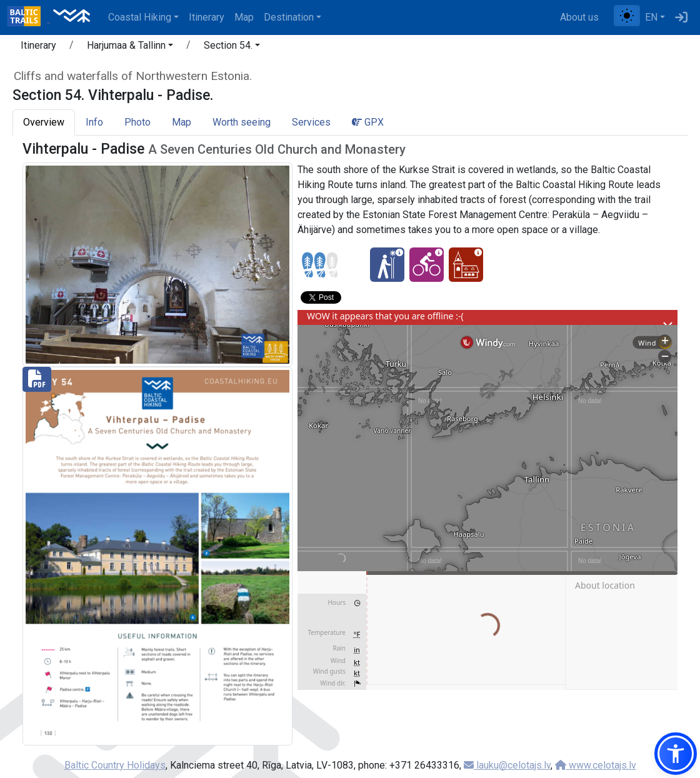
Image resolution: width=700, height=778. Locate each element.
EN (651, 17)
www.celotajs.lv (596, 765)
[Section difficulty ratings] (320, 265)
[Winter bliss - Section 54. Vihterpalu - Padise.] (387, 265)
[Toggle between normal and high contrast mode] (627, 16)
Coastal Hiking (140, 17)
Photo (137, 122)
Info (94, 122)
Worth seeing (242, 122)
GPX (368, 122)
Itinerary (207, 17)
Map (244, 17)
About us (579, 17)
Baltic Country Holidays (115, 765)
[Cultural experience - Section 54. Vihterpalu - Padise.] (466, 265)
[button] (130, 47)
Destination (289, 17)
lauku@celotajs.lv (507, 765)
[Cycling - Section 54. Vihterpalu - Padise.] (427, 265)
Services (311, 122)
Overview (44, 122)
